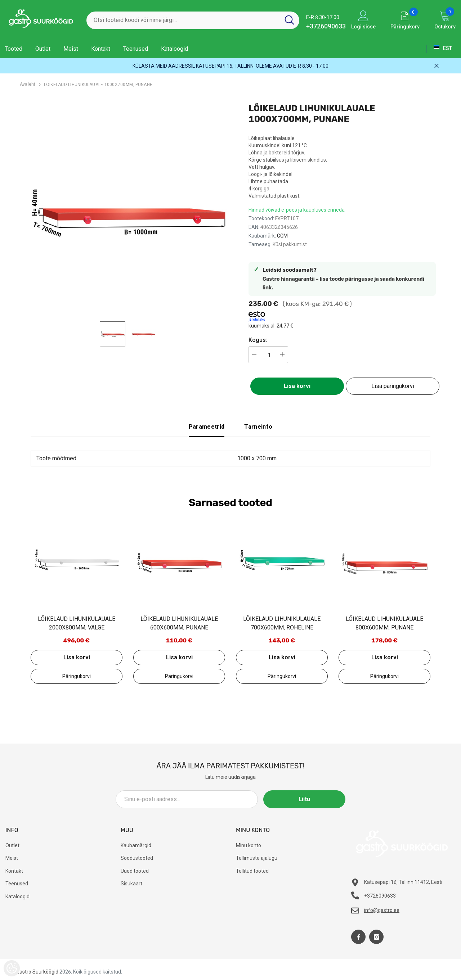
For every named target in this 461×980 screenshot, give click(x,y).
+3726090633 (326, 26)
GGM (282, 236)
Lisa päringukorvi (393, 386)
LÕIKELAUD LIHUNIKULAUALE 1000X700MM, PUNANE (98, 85)
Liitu (313, 799)
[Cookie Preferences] (12, 968)
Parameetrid (207, 427)
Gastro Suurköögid (37, 972)
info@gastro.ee (382, 910)
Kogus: (258, 340)
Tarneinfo (258, 427)
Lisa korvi (297, 386)
